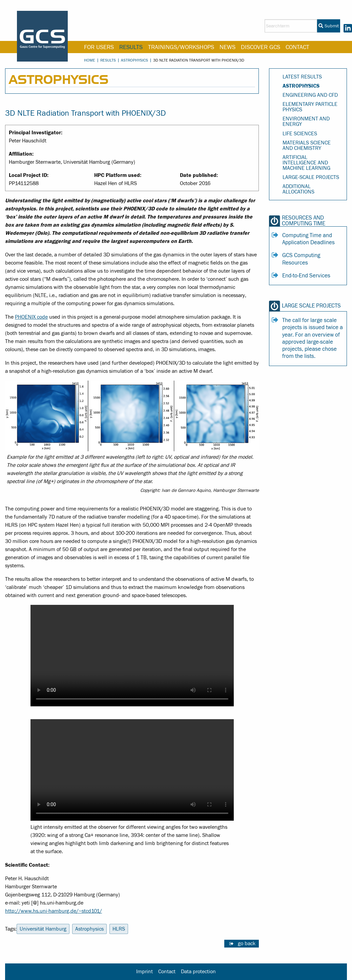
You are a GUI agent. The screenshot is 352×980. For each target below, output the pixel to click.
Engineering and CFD (310, 95)
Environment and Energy (306, 121)
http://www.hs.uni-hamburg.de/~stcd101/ (54, 911)
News (227, 47)
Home (90, 60)
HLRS (119, 929)
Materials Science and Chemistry (307, 145)
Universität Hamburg (43, 929)
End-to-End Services (306, 276)
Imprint (144, 972)
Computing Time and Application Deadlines (308, 239)
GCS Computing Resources (301, 259)
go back (247, 943)
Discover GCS (261, 47)
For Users (99, 47)
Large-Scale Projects (311, 177)
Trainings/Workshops (181, 47)
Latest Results (302, 77)
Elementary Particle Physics (310, 107)
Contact (297, 47)
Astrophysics (134, 60)
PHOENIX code (31, 317)
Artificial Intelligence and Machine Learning (306, 163)
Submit (329, 26)
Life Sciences (300, 134)
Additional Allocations (298, 189)
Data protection (198, 972)
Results (131, 47)
